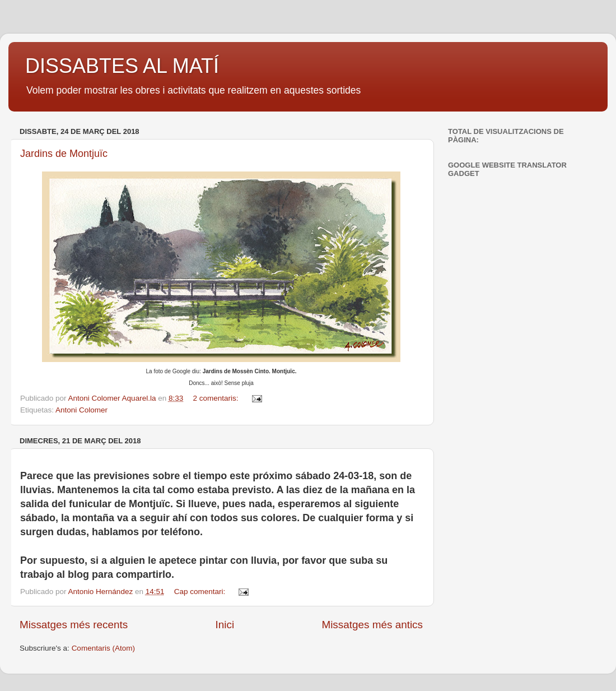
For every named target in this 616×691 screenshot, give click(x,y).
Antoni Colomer (81, 410)
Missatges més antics (372, 625)
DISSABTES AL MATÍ (122, 66)
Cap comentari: (201, 592)
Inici (225, 625)
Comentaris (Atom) (103, 648)
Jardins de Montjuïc (64, 154)
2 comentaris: (217, 398)
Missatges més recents (74, 625)
